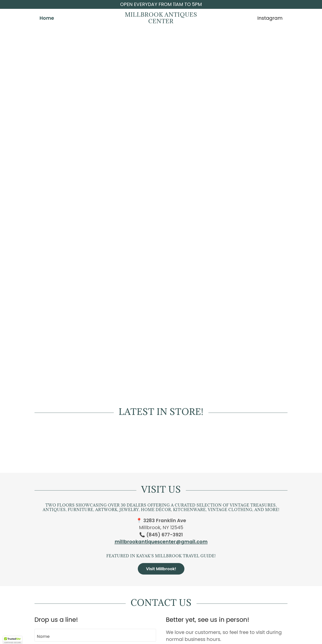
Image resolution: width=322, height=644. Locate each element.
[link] (161, 22)
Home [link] (47, 18)
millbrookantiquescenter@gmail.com (161, 542)
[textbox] (95, 635)
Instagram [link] (270, 18)
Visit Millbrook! (161, 569)
